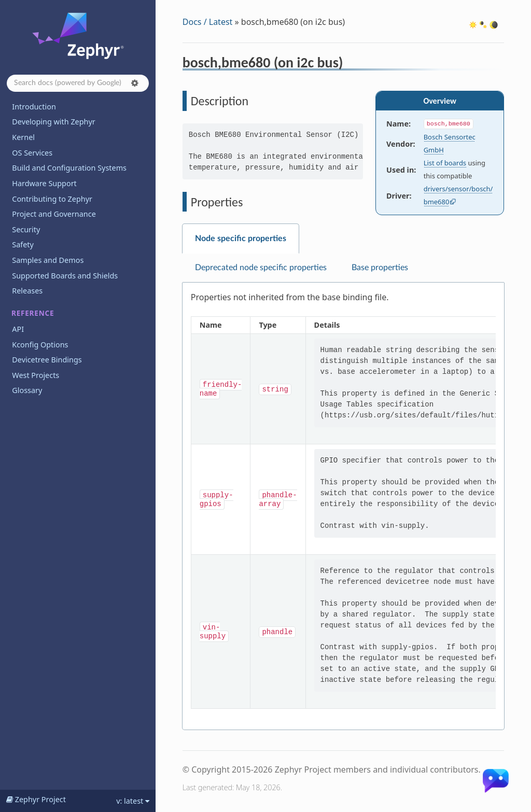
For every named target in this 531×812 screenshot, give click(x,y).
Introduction (34, 107)
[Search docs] (78, 83)
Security (26, 229)
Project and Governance (54, 214)
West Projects (36, 375)
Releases (27, 291)
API (18, 329)
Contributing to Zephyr (52, 199)
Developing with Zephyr (53, 122)
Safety (23, 244)
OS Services (32, 153)
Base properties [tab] (380, 268)
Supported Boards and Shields (65, 276)
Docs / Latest (208, 22)
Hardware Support (44, 183)
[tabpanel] (343, 506)
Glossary (27, 390)
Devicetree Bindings (47, 360)
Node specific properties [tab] (241, 239)
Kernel (23, 137)
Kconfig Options (40, 345)
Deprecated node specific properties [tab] (261, 268)
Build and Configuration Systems (69, 168)
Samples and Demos (48, 260)
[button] (135, 83)
